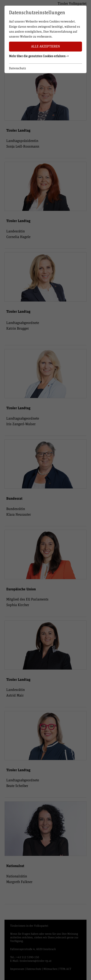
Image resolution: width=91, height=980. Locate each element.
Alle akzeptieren (45, 46)
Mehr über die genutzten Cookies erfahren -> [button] (39, 56)
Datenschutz (17, 68)
